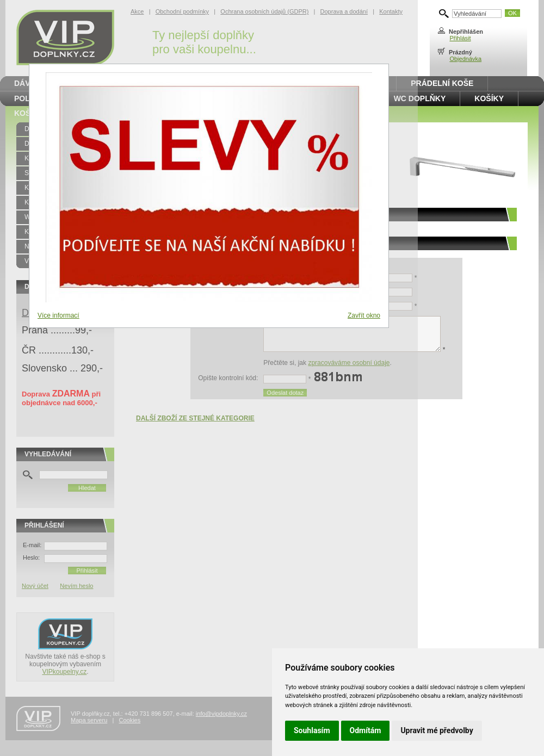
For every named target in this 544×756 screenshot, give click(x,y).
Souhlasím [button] (312, 730)
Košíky (489, 98)
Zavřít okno (364, 315)
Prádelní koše (442, 83)
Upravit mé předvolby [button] (437, 730)
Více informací (58, 315)
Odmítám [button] (366, 730)
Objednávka (465, 59)
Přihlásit (460, 38)
